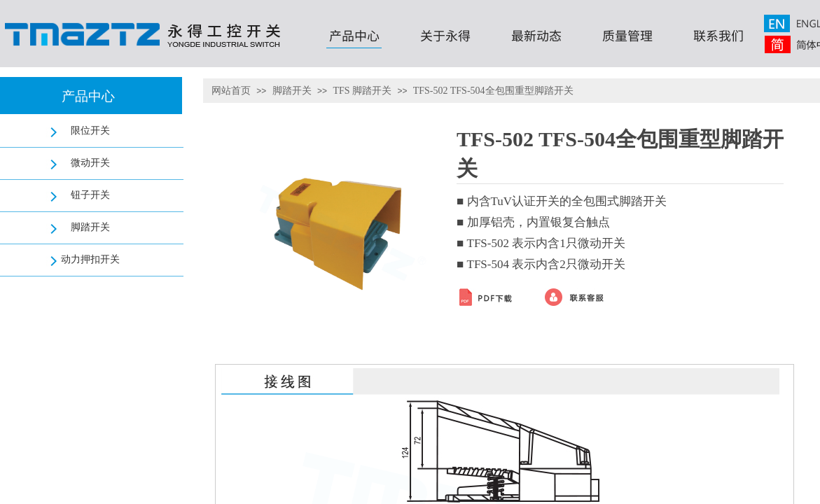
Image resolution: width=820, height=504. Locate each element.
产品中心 (354, 35)
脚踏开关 (292, 91)
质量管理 (627, 35)
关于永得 (445, 35)
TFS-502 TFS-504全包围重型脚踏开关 (493, 91)
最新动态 (536, 35)
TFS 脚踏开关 (362, 91)
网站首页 (231, 91)
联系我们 (718, 35)
